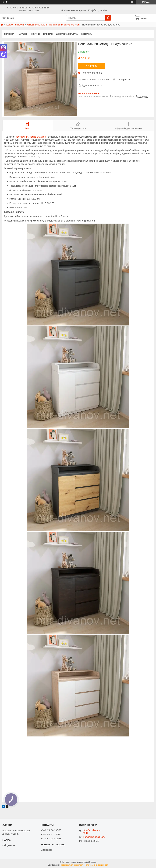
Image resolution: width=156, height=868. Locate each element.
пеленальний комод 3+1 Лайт (31, 137)
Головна (9, 34)
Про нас (48, 34)
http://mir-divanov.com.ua (93, 832)
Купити (94, 66)
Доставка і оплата (67, 34)
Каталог (23, 34)
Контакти (87, 34)
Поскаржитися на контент (72, 865)
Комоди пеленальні (37, 25)
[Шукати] (108, 18)
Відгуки (35, 34)
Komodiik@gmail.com (94, 837)
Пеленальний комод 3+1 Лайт (64, 25)
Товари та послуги (15, 25)
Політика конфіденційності (96, 865)
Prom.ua (93, 862)
